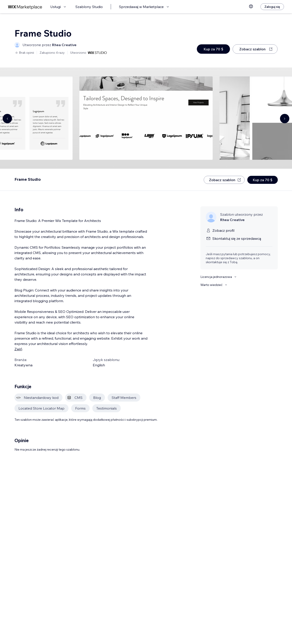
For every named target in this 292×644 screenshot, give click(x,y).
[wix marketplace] (25, 7)
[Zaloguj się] (272, 7)
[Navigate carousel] (7, 119)
